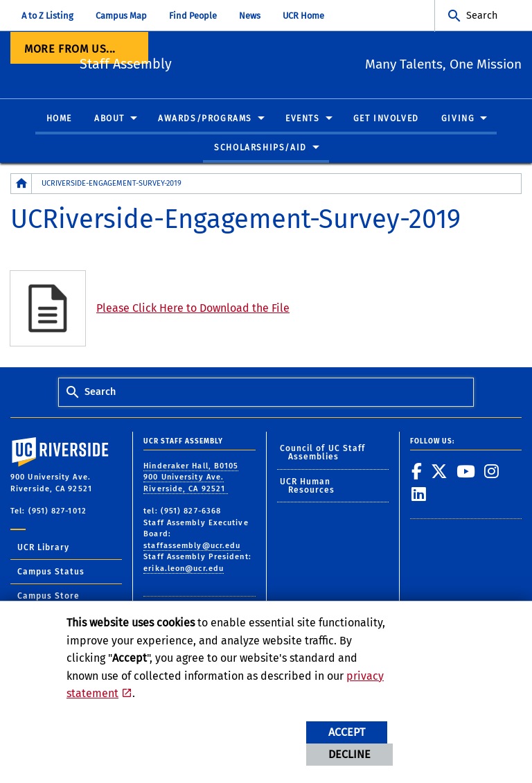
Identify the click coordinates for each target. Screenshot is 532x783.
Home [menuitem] (59, 119)
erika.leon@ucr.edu (184, 569)
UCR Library (43, 547)
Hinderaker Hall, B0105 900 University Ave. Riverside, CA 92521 (191, 477)
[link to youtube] (466, 471)
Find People (193, 16)
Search (482, 16)
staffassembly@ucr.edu (192, 546)
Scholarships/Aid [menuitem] (260, 148)
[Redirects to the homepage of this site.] (21, 184)
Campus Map (121, 16)
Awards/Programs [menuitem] (205, 119)
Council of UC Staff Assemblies (323, 453)
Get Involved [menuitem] (386, 119)
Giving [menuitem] (458, 119)
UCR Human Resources (308, 486)
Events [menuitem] (303, 119)
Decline (349, 754)
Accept (347, 732)
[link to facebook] (417, 471)
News (250, 16)
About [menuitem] (109, 119)
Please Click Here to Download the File (193, 308)
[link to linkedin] (419, 495)
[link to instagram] (492, 471)
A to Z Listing (47, 16)
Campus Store (48, 596)
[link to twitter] (440, 471)
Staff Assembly (190, 63)
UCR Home (303, 16)
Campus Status (51, 572)
